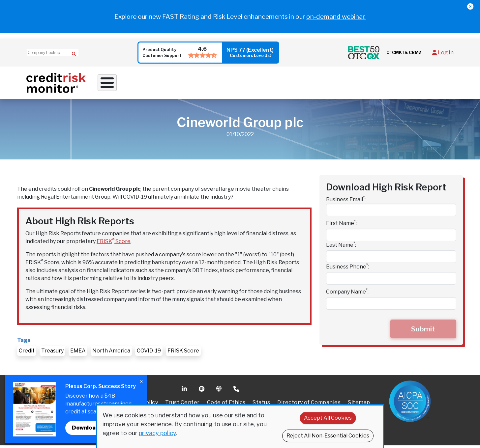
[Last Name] (391, 259)
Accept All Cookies (328, 418)
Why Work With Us (128, 84)
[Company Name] (391, 306)
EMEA (78, 353)
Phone (237, 392)
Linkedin (185, 392)
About (362, 84)
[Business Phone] (391, 281)
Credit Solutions (192, 84)
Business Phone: (347, 269)
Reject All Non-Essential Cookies (328, 436)
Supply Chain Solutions (262, 84)
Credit (27, 353)
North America (111, 353)
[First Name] (391, 238)
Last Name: (341, 247)
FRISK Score (114, 244)
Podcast (220, 392)
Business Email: (346, 202)
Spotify (202, 392)
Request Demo (431, 84)
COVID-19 (149, 353)
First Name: (341, 225)
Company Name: (347, 294)
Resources (323, 84)
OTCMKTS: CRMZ (404, 53)
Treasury (52, 353)
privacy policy (157, 433)
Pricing (395, 84)
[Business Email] (391, 212)
